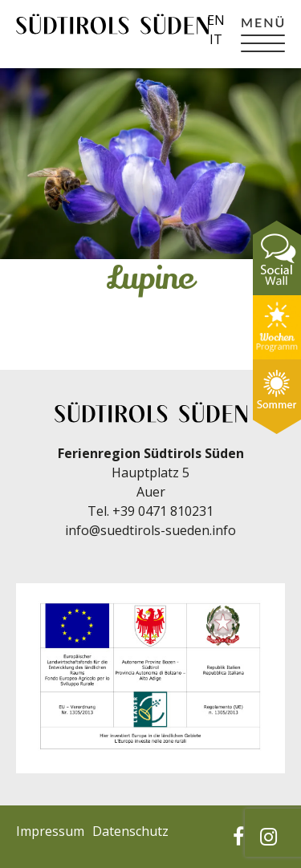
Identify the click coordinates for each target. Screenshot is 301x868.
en (216, 20)
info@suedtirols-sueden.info (150, 530)
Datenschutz (130, 831)
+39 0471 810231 (163, 511)
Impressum (50, 831)
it (216, 39)
